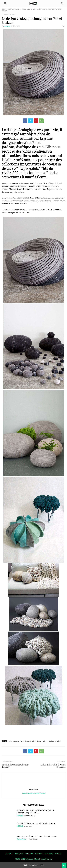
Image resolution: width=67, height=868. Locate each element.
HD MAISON (19, 854)
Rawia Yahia (21, 839)
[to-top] (64, 864)
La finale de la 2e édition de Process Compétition (53, 766)
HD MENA (39, 854)
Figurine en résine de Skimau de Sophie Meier (37, 836)
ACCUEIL (9, 854)
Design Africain (30, 741)
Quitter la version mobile (33, 865)
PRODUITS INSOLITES (28, 9)
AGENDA (58, 854)
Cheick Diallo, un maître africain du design (36, 823)
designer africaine (16, 142)
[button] (5, 3)
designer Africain (54, 741)
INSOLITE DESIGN (14, 9)
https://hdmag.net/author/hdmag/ (34, 793)
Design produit (42, 741)
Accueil (4, 9)
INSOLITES (29, 854)
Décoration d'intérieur (16, 741)
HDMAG (7, 26)
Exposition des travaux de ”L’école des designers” (15, 766)
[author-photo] (34, 786)
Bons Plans (49, 854)
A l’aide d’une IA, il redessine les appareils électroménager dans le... (35, 811)
